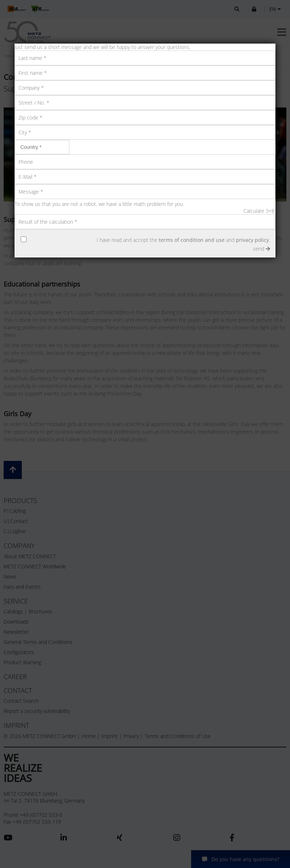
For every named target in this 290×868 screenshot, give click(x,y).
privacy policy (252, 240)
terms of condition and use (192, 240)
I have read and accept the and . (183, 240)
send (261, 249)
